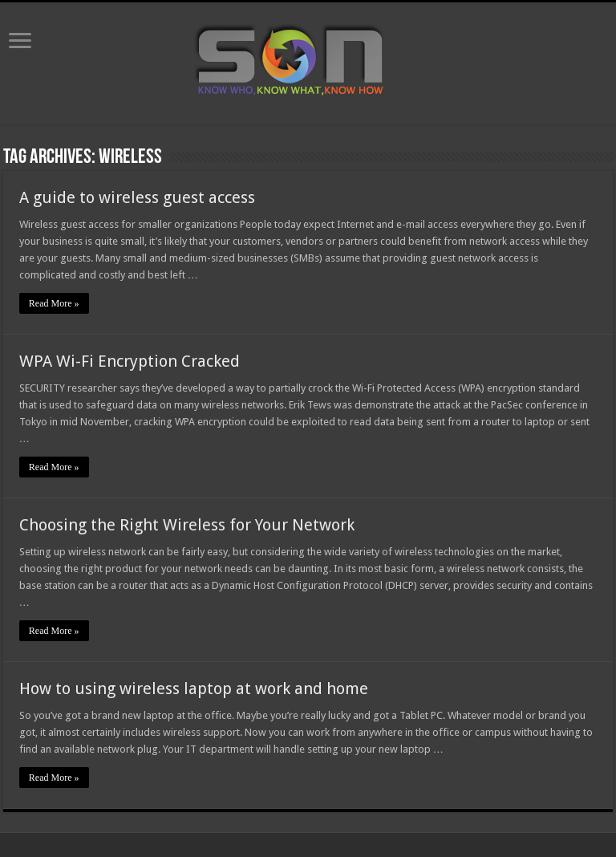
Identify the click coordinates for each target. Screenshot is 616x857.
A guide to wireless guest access (137, 197)
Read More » (54, 303)
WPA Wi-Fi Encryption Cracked (130, 361)
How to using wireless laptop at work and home (194, 688)
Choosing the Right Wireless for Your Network (187, 525)
